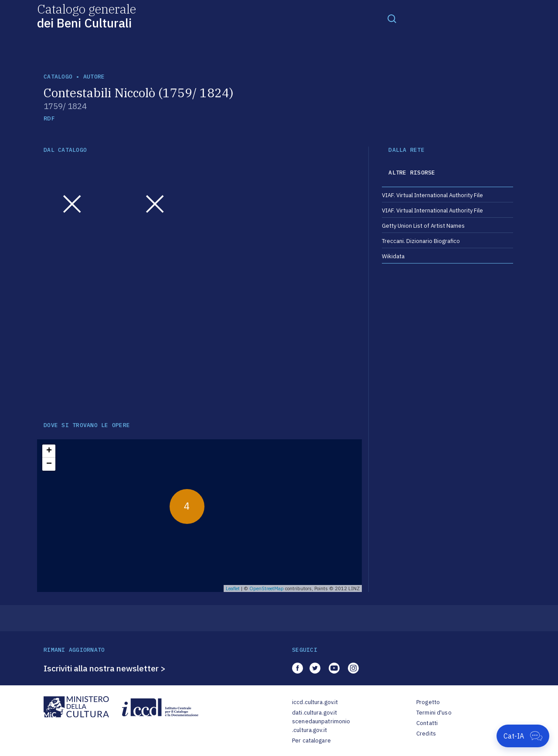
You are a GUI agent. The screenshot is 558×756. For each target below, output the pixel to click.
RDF (49, 118)
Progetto (428, 702)
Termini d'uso (434, 713)
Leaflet (233, 588)
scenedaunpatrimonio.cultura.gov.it (321, 726)
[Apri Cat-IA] (523, 736)
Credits (426, 734)
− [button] (49, 464)
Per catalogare (311, 741)
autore (94, 77)
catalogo (58, 77)
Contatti (427, 723)
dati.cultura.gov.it (315, 713)
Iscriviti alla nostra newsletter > (105, 668)
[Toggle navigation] (392, 18)
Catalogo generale (87, 15)
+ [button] (49, 451)
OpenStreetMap (267, 588)
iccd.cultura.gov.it (315, 702)
